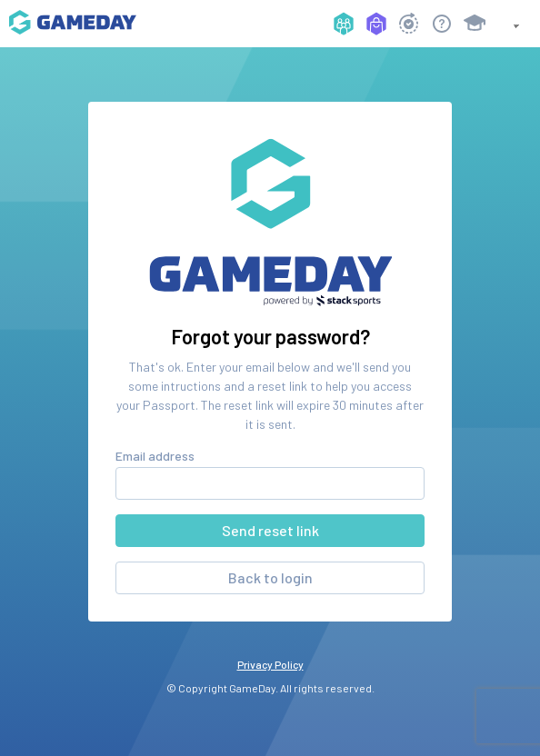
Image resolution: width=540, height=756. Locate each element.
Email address (155, 456)
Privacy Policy (270, 664)
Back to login (270, 577)
